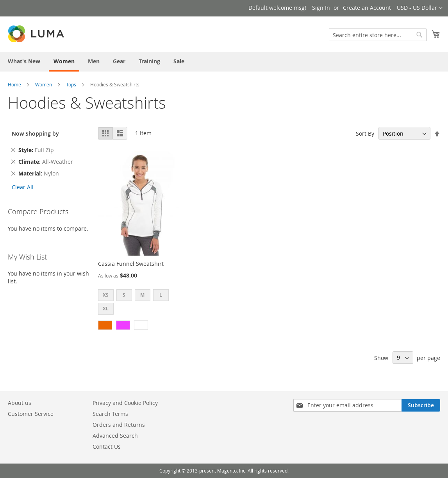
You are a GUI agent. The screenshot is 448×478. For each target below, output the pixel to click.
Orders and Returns (119, 425)
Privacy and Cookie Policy (125, 403)
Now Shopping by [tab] (35, 133)
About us (20, 403)
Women (44, 84)
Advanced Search (115, 436)
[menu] (224, 62)
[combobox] (378, 35)
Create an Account (367, 8)
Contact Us (107, 447)
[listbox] (140, 303)
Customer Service (31, 414)
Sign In (321, 8)
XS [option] (106, 295)
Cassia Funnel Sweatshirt (131, 264)
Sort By (365, 133)
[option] (105, 325)
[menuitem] (24, 61)
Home (14, 84)
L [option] (161, 295)
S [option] (124, 295)
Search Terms (110, 414)
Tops (71, 84)
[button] (420, 8)
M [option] (142, 295)
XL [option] (106, 309)
